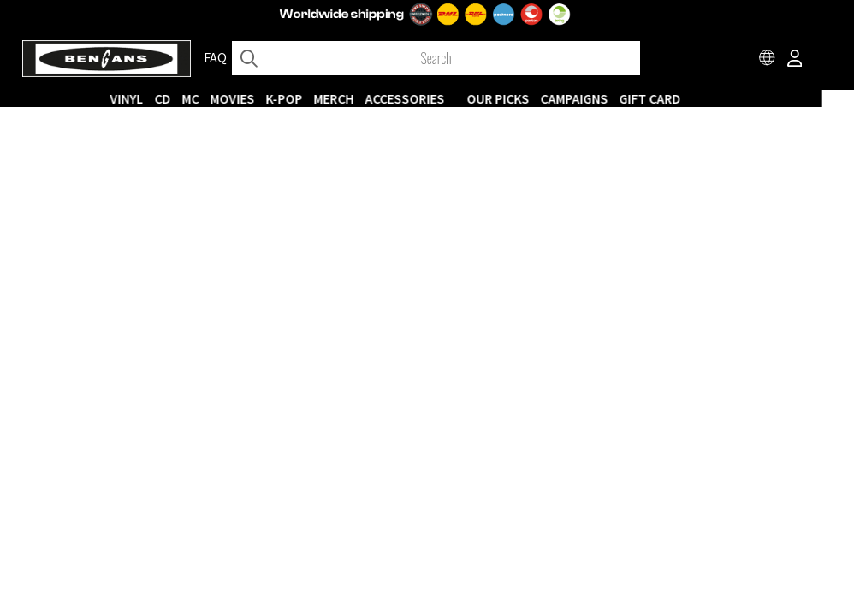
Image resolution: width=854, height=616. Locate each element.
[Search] (436, 58)
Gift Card (682, 98)
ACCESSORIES (437, 98)
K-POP (316, 98)
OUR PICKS (530, 98)
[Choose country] (768, 60)
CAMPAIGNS (606, 98)
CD (195, 98)
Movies (264, 98)
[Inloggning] (795, 60)
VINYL (159, 98)
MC (222, 98)
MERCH (366, 98)
